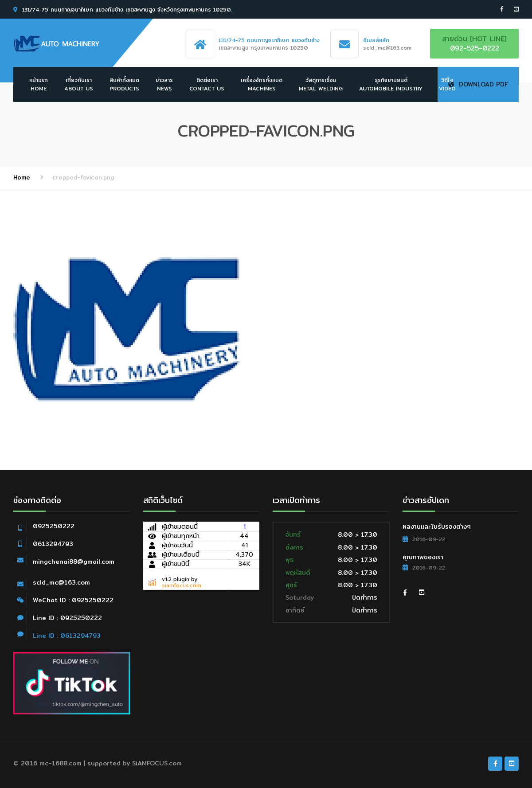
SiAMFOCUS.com (157, 763)
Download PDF (478, 84)
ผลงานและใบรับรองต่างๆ (437, 527)
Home (22, 177)
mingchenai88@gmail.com (74, 562)
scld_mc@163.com (61, 582)
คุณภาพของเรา (423, 557)
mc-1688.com (61, 763)
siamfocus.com (182, 585)
